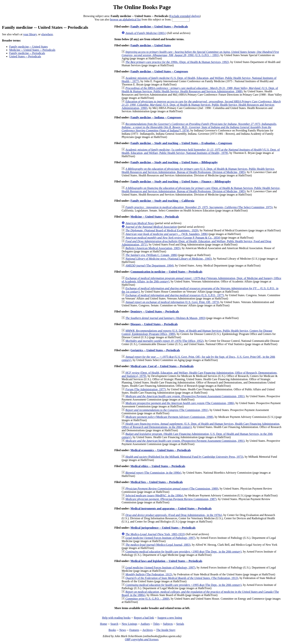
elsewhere (47, 34)
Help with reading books (116, 618)
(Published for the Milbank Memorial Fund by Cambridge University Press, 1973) (184, 457)
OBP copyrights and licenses (142, 639)
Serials (180, 624)
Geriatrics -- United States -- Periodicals (155, 350)
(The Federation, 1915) (149, 574)
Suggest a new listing (170, 618)
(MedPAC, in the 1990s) (154, 495)
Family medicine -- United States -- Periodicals (159, 27)
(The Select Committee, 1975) (199, 207)
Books (112, 630)
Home (104, 624)
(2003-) (146, 33)
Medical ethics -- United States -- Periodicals (158, 466)
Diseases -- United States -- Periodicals (154, 324)
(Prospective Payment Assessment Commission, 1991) (185, 396)
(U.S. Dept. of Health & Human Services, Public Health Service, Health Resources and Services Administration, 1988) (200, 90)
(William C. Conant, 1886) (151, 255)
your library (30, 34)
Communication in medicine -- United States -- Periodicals (166, 272)
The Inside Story (166, 630)
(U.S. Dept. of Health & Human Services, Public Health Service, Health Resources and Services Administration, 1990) (201, 105)
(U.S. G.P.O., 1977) (175, 295)
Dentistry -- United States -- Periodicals (155, 311)
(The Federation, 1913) (182, 578)
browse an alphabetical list (125, 19)
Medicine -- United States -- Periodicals (32, 50)
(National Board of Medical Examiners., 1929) (162, 230)
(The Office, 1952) (164, 341)
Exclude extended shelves (185, 16)
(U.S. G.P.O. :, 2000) (147, 599)
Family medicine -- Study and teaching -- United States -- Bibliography (174, 162)
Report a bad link (144, 618)
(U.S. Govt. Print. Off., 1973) (172, 302)
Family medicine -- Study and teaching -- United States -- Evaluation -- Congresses (181, 143)
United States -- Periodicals (25, 56)
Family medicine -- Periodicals (27, 53)
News (123, 630)
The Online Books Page (142, 7)
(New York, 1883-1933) (155, 534)
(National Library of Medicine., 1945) (168, 259)
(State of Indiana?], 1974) (199, 127)
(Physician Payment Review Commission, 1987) (171, 499)
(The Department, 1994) (149, 266)
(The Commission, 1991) (167, 410)
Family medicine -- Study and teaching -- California (162, 201)
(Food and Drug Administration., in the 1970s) (174, 515)
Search (114, 624)
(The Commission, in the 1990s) (153, 473)
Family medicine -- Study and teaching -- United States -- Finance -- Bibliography (181, 182)
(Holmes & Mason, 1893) (165, 318)
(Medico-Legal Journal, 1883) (158, 545)
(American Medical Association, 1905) (153, 248)
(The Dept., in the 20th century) (183, 552)
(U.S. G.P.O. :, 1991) (200, 54)
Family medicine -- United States (28, 47)
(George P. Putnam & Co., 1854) (173, 238)
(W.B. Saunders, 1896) (167, 234)
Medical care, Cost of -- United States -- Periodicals (162, 366)
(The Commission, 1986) (180, 403)
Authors (145, 624)
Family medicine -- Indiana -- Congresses (156, 117)
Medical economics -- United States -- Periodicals (161, 450)
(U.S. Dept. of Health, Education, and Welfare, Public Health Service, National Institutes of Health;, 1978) (201, 151)
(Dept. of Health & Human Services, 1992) (177, 62)
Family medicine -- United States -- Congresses (159, 71)
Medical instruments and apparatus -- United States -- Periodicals (171, 508)
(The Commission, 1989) (172, 489)
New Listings (130, 624)
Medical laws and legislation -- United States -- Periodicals (166, 561)
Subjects (168, 624)
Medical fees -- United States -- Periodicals (157, 482)
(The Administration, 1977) (146, 389)
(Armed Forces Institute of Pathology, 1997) (160, 538)
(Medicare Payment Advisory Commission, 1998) (169, 417)
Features (134, 630)
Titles (156, 624)
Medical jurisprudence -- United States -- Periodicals (163, 528)
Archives (148, 630)
